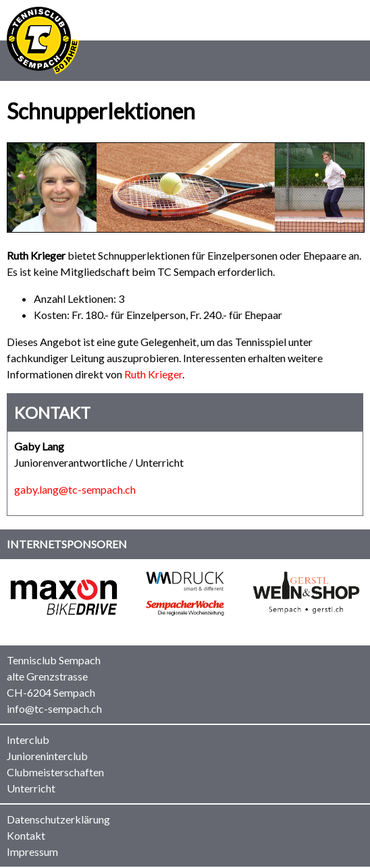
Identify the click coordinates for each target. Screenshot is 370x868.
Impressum (32, 851)
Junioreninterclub (47, 756)
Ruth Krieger (153, 374)
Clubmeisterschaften (55, 772)
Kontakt (26, 835)
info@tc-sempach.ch (54, 708)
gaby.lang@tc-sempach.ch (75, 489)
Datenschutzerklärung (58, 819)
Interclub (28, 740)
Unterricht (31, 788)
